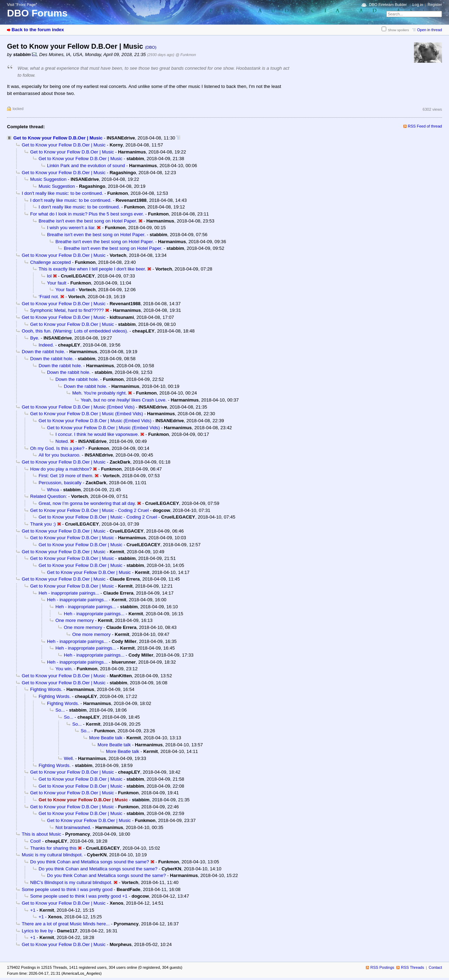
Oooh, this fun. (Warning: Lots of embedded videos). (75, 331)
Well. (69, 758)
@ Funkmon (186, 55)
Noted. (62, 441)
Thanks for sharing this (53, 848)
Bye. (35, 338)
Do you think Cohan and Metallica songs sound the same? (90, 862)
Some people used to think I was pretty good (67, 889)
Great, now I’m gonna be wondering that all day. (87, 503)
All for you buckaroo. (60, 455)
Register (435, 5)
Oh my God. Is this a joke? (57, 448)
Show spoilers (398, 30)
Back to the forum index (38, 30)
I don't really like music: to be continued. (62, 193)
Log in (418, 5)
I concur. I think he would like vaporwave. (97, 434)
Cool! (36, 841)
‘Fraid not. (49, 297)
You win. (64, 669)
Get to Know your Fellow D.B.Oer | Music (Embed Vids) (78, 407)
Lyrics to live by (37, 931)
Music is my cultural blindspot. (52, 855)
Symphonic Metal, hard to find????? (67, 310)
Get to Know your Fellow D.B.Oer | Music (58, 138)
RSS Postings (382, 967)
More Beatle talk (106, 738)
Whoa (53, 490)
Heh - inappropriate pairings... (69, 593)
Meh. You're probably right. (100, 393)
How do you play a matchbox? (61, 469)
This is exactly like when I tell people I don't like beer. (92, 269)
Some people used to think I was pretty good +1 (79, 896)
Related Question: (49, 496)
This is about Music (41, 834)
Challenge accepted (51, 262)
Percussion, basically (60, 483)
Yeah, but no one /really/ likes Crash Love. (124, 400)
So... (60, 710)
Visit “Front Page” (22, 5)
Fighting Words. (46, 689)
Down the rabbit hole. (43, 352)
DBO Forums (37, 13)
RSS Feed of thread (425, 126)
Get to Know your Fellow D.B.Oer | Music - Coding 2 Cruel (89, 510)
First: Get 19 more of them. (66, 476)
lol (49, 276)
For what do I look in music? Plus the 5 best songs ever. (87, 214)
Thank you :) (43, 524)
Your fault (57, 283)
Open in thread (430, 30)
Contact (435, 967)
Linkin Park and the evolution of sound (86, 166)
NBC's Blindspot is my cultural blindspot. (71, 882)
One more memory (75, 620)
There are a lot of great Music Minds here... (66, 924)
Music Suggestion (48, 179)
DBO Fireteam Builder (388, 5)
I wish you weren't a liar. (71, 228)
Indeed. (46, 345)
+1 (33, 910)
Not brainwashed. (73, 827)
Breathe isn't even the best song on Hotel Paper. (88, 221)
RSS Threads (413, 967)
